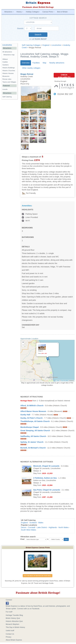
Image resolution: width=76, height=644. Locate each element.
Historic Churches (9, 71)
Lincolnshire (56, 45)
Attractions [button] (9, 12)
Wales (41, 523)
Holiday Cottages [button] (33, 12)
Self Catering (7, 97)
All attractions (7, 52)
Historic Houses (8, 73)
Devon (24, 527)
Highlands (53, 527)
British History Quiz (13, 618)
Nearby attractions (57, 63)
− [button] (23, 345)
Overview (26, 63)
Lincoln (5, 89)
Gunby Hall (25, 415)
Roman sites (7, 79)
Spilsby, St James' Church (32, 442)
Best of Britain (62, 12)
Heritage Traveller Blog (14, 615)
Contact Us (10, 634)
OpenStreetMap (65, 381)
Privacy (9, 637)
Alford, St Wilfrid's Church (32, 406)
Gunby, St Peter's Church (31, 418)
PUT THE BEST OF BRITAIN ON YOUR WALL (38, 576)
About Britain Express (14, 640)
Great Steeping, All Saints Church (35, 431)
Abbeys (5, 59)
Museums (6, 76)
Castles (5, 62)
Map (44, 63)
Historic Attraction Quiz (14, 621)
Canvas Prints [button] (48, 12)
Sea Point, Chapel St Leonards (47, 490)
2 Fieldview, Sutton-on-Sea (45, 478)
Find (22, 539)
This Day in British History (15, 627)
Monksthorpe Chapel (30, 427)
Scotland (33, 523)
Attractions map (9, 55)
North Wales (64, 527)
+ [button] (23, 342)
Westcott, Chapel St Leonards (46, 466)
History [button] (20, 12)
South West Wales (29, 530)
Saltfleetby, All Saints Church (33, 436)
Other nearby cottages (31, 68)
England (46, 45)
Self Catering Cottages (31, 45)
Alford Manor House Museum (33, 411)
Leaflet (58, 381)
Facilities (36, 63)
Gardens (6, 65)
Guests (21, 28)
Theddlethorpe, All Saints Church (35, 421)
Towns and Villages (9, 82)
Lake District (42, 527)
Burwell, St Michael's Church (33, 448)
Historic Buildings (9, 68)
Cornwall (32, 527)
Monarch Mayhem (13, 624)
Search (38, 35)
